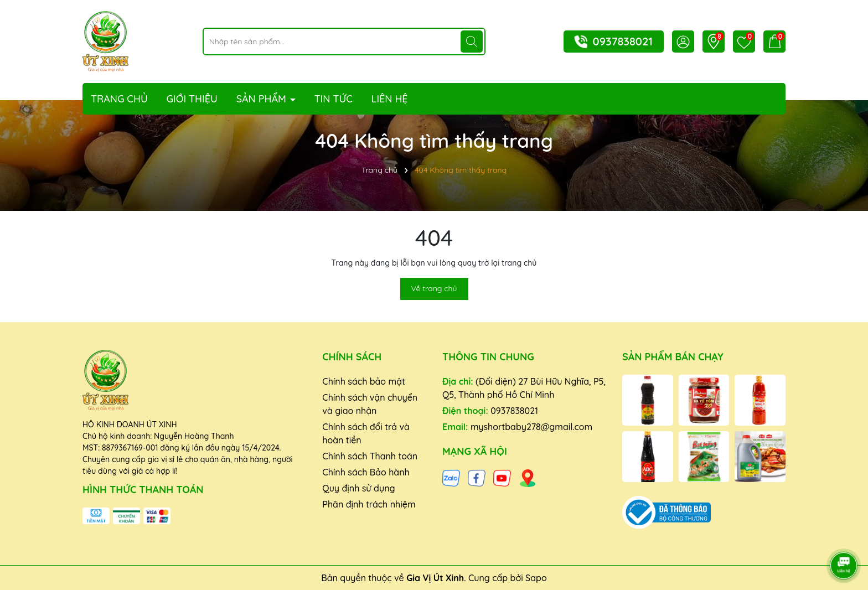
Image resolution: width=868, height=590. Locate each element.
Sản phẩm (263, 99)
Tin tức (334, 99)
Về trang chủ (434, 288)
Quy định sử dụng (358, 488)
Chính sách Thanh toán (370, 456)
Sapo (536, 578)
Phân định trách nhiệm (369, 504)
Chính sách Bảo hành (366, 472)
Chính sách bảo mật (364, 381)
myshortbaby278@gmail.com (531, 427)
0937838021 (623, 41)
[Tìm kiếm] (472, 42)
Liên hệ (390, 99)
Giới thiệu (192, 99)
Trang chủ (119, 99)
